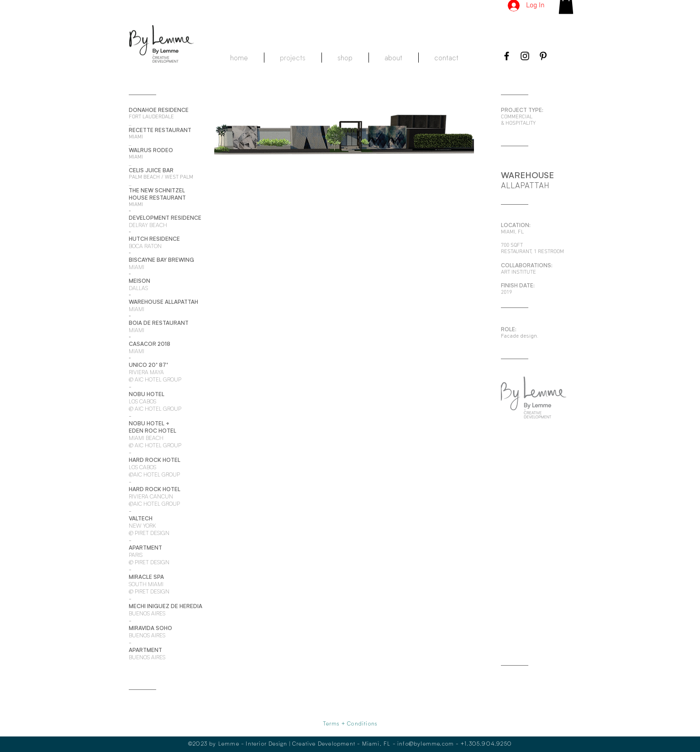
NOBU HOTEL (147, 423)
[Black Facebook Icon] (507, 56)
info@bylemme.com (426, 743)
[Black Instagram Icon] (525, 56)
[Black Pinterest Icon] (543, 56)
